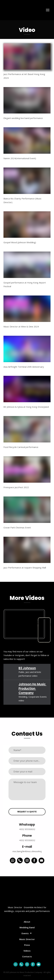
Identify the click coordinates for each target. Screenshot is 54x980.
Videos (27, 951)
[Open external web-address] (11, 671)
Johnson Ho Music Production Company (32, 688)
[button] (13, 860)
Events (25, 933)
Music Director (27, 939)
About (27, 922)
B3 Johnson (27, 668)
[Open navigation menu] (48, 10)
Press (27, 945)
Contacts (27, 956)
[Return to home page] (16, 10)
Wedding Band (27, 927)
